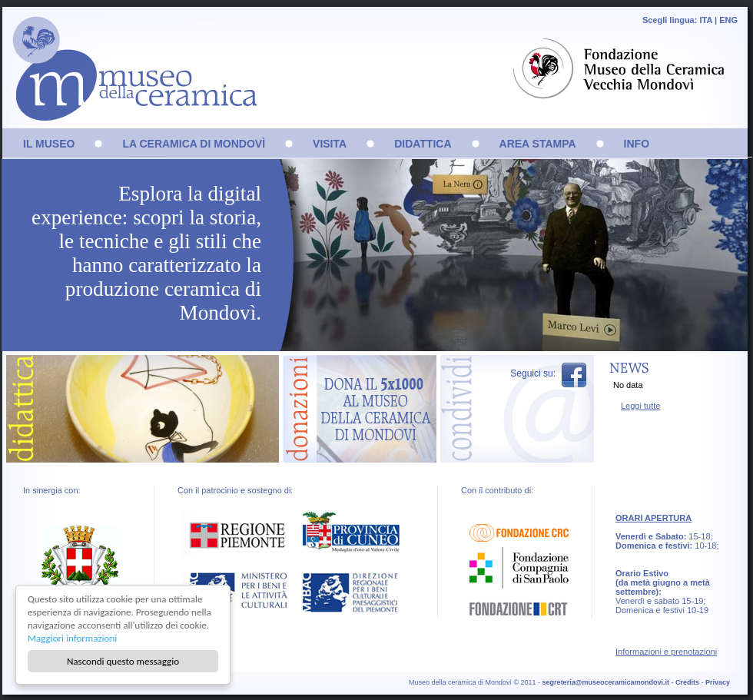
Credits (687, 682)
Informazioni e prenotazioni (666, 652)
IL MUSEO (49, 144)
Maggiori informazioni (72, 638)
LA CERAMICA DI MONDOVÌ (194, 144)
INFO (637, 144)
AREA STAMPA (538, 144)
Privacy (718, 682)
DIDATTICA (423, 144)
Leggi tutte (640, 406)
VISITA (330, 144)
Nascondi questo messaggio (123, 661)
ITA (706, 20)
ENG (728, 20)
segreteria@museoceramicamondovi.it (606, 682)
